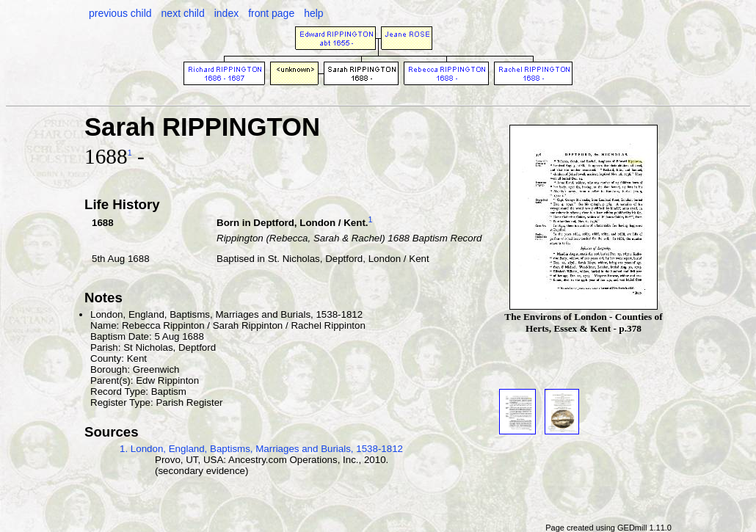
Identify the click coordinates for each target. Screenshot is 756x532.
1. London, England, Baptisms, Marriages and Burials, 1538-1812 (261, 449)
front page (271, 13)
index (226, 13)
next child (183, 13)
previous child (120, 13)
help (313, 13)
